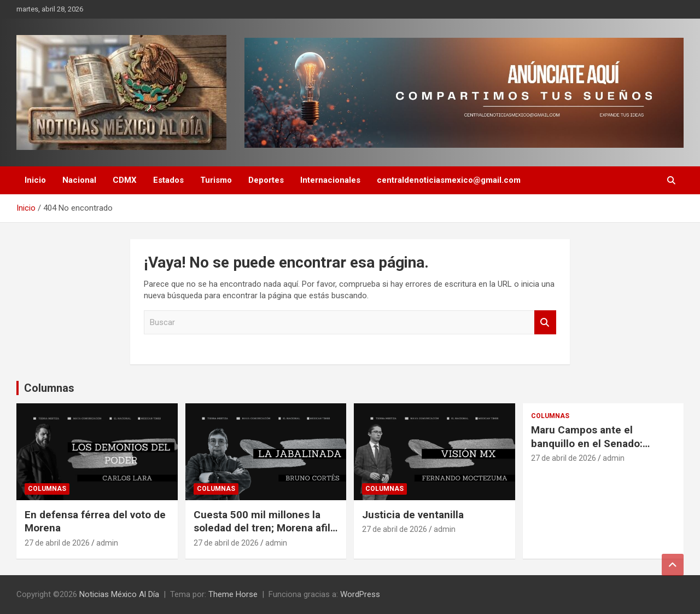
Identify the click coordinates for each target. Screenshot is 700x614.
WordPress (360, 594)
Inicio (35, 180)
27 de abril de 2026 (57, 543)
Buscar (545, 323)
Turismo (216, 180)
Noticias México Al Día (119, 594)
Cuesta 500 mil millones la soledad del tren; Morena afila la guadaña (265, 528)
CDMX (125, 180)
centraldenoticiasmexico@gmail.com (449, 180)
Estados (168, 180)
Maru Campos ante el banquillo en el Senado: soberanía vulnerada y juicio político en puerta (598, 450)
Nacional (79, 180)
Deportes (266, 180)
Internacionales (330, 180)
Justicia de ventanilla (413, 515)
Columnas (49, 388)
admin (107, 543)
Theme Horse (233, 594)
